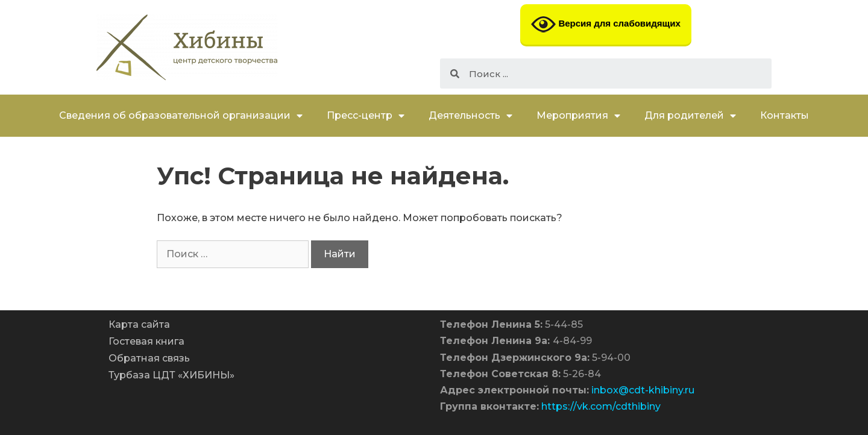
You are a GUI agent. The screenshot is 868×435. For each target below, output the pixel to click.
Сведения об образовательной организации (181, 116)
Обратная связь (149, 358)
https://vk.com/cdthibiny (601, 406)
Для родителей (690, 116)
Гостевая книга (146, 341)
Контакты (785, 115)
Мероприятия (578, 116)
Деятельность (470, 116)
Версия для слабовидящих (606, 24)
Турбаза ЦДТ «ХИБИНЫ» (171, 375)
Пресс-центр (366, 116)
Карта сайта (139, 324)
